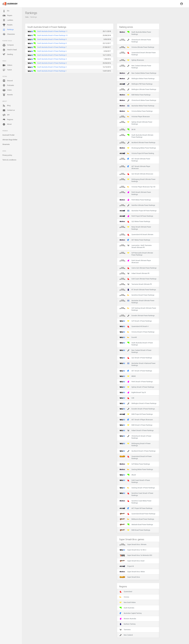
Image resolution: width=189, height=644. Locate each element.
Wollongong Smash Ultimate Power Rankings (138, 180)
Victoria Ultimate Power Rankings (137, 47)
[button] (182, 4)
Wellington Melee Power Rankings (137, 79)
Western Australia (128, 619)
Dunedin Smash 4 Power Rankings (137, 409)
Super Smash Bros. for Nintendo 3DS (136, 555)
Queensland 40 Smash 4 (134, 326)
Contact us (9, 110)
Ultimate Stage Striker (10, 140)
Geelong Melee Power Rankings (136, 469)
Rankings (8, 30)
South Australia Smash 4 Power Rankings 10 (52, 35)
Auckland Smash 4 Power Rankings (138, 451)
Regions (8, 120)
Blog (6, 106)
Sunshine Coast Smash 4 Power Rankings (136, 494)
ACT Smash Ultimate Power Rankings (135, 160)
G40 (127, 398)
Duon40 (128, 337)
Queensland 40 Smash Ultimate (136, 235)
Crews (7, 90)
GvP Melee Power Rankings (135, 464)
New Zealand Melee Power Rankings (138, 73)
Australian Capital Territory (131, 613)
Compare (8, 45)
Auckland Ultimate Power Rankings (137, 143)
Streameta (6, 144)
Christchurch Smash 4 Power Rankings (135, 437)
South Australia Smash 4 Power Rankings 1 (52, 71)
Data (27, 17)
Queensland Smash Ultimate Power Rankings (138, 54)
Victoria (124, 597)
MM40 (128, 376)
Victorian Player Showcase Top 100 (137, 187)
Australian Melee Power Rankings (137, 106)
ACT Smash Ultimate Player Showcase (135, 167)
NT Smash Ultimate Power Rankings (138, 290)
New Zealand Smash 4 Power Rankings (135, 351)
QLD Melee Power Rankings (135, 222)
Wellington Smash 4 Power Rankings (138, 403)
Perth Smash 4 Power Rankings (136, 382)
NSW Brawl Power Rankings (135, 530)
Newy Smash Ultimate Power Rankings (135, 228)
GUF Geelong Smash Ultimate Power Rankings (138, 309)
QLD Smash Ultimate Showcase (136, 174)
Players (7, 16)
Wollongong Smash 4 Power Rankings (135, 445)
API (6, 115)
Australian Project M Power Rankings (138, 211)
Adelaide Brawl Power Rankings (136, 525)
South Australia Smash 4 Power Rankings (136, 344)
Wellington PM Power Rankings (136, 84)
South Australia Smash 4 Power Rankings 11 (52, 31)
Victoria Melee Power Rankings (136, 111)
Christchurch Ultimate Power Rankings (135, 41)
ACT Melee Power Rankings (135, 240)
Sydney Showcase (132, 60)
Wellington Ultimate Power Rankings (138, 89)
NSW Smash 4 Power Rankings (136, 425)
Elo (6, 11)
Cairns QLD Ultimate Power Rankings (138, 268)
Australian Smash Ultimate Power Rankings (137, 302)
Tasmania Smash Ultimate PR (136, 284)
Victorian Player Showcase (135, 117)
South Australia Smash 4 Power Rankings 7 (52, 47)
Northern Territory (128, 624)
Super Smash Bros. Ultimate (133, 544)
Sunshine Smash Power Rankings (137, 295)
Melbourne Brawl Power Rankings (137, 519)
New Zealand (126, 635)
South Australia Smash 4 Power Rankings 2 (52, 67)
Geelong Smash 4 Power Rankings (137, 488)
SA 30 (127, 130)
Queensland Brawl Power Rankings (137, 514)
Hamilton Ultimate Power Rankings (137, 205)
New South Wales (128, 602)
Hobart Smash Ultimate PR (134, 273)
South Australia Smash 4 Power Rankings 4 (52, 59)
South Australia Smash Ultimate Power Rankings (136, 136)
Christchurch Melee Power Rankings (138, 100)
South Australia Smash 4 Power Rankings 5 (52, 55)
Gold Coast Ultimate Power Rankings (138, 279)
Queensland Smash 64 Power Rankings (136, 457)
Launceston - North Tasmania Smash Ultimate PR (136, 246)
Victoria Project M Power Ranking (137, 153)
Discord (8, 81)
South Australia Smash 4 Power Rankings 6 (52, 51)
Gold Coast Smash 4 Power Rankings (135, 481)
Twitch (7, 70)
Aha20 (128, 475)
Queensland (126, 592)
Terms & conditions (9, 160)
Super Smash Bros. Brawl (132, 561)
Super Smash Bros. (130, 577)
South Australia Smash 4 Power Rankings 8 (52, 43)
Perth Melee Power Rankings (135, 200)
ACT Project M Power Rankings (136, 508)
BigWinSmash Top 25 (133, 392)
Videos (7, 65)
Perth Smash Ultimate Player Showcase (135, 261)
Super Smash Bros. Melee (132, 572)
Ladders (8, 20)
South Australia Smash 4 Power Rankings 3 (52, 63)
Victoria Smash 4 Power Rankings (137, 332)
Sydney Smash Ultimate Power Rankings (136, 123)
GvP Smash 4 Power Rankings (136, 321)
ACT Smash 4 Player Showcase (136, 420)
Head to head (10, 50)
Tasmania (125, 630)
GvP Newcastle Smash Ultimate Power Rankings (136, 254)
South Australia (127, 608)
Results (7, 25)
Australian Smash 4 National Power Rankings (138, 364)
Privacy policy (7, 155)
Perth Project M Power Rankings (136, 216)
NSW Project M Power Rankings (136, 414)
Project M (127, 566)
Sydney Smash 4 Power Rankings (137, 387)
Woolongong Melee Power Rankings (138, 148)
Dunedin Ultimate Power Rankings (137, 316)
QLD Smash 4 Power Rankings (136, 358)
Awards (8, 95)
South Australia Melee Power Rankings (135, 33)
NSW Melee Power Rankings (135, 95)
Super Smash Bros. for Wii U (133, 550)
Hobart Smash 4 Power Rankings (137, 430)
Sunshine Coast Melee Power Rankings (135, 502)
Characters (9, 34)
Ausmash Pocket (8, 135)
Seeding (8, 54)
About (7, 124)
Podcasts (8, 85)
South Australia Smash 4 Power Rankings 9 (52, 39)
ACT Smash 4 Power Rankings (136, 371)
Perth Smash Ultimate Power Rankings (135, 193)
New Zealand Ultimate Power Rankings (135, 67)
